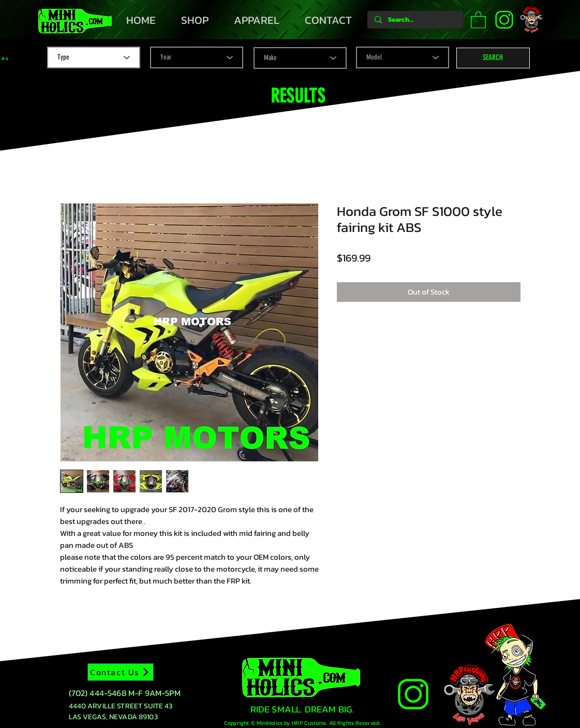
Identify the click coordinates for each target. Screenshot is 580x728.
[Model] (403, 57)
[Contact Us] (121, 672)
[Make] (300, 58)
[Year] (197, 57)
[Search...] (415, 20)
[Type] (94, 57)
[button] (478, 19)
